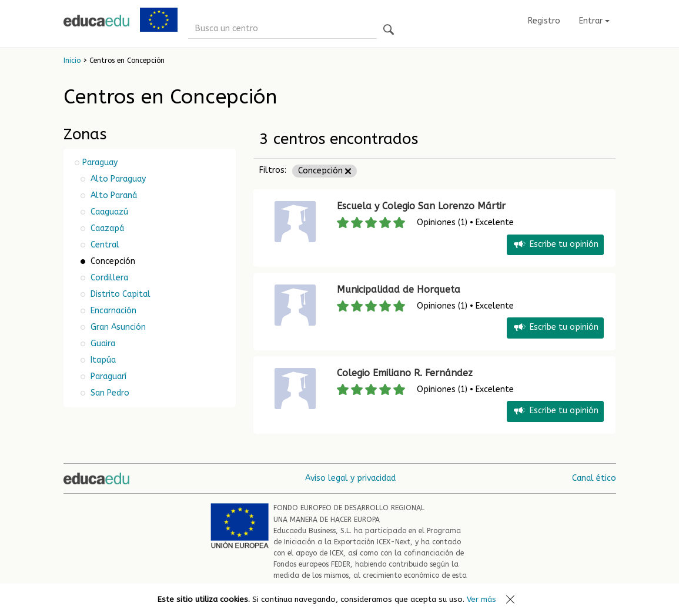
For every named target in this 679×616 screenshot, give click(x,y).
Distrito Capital (119, 294)
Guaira (102, 344)
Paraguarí (107, 376)
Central (104, 245)
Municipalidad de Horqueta (399, 289)
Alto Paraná (113, 195)
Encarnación (112, 311)
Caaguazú (108, 212)
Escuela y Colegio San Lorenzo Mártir (421, 206)
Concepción (325, 171)
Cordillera (108, 278)
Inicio (72, 61)
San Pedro (109, 393)
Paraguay (100, 163)
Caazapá (106, 228)
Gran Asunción (117, 327)
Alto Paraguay (117, 179)
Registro (544, 21)
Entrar (594, 21)
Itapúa (102, 360)
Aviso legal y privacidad (350, 478)
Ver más (481, 599)
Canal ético (594, 478)
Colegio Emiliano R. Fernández (405, 373)
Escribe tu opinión (555, 245)
